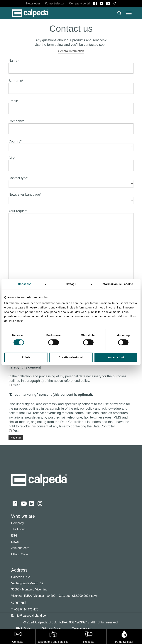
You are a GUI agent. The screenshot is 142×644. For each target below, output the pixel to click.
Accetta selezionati (71, 357)
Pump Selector (124, 642)
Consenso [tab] (25, 284)
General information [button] (71, 51)
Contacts (18, 642)
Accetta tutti (116, 357)
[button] (129, 13)
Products (89, 642)
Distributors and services (53, 642)
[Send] (16, 438)
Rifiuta (26, 357)
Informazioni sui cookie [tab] (117, 284)
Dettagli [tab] (71, 284)
